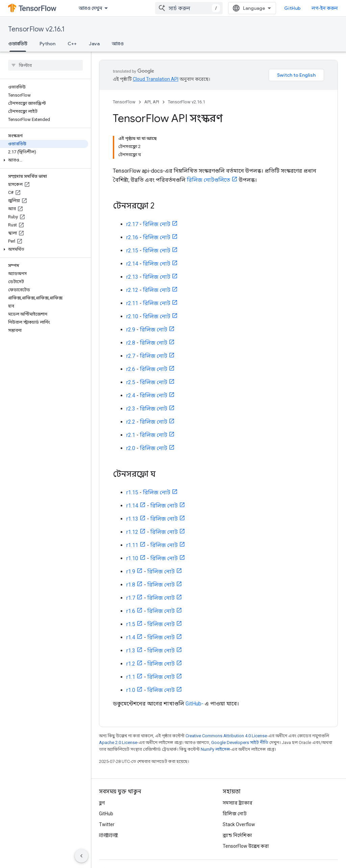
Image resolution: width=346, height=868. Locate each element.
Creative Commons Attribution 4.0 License (226, 736)
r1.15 (132, 492)
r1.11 (132, 545)
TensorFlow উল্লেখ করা (246, 846)
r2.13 (132, 277)
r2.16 (132, 237)
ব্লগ (102, 803)
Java (94, 44)
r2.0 (131, 448)
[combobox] (189, 8)
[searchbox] (45, 65)
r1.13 (132, 519)
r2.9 (131, 330)
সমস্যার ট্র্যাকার (238, 803)
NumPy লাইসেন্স (215, 749)
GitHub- (194, 704)
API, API (152, 102)
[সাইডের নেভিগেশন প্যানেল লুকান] (81, 856)
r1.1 (131, 677)
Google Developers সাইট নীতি (240, 742)
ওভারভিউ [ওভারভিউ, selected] (18, 44)
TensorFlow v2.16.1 (36, 29)
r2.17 (132, 224)
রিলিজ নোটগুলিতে (208, 180)
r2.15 (132, 251)
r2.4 (131, 395)
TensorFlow (124, 102)
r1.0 (131, 690)
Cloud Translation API (156, 79)
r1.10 (132, 558)
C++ (72, 44)
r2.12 (132, 290)
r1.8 (131, 585)
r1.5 (131, 624)
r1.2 (131, 664)
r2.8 (131, 343)
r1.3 (131, 651)
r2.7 (131, 356)
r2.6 (131, 369)
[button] (44, 160)
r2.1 (131, 435)
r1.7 (131, 598)
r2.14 (132, 264)
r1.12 (132, 532)
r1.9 (131, 572)
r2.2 (131, 422)
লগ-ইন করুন (325, 8)
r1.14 (132, 506)
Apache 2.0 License (118, 742)
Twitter (107, 824)
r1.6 (131, 611)
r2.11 (132, 303)
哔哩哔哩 (108, 835)
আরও (118, 44)
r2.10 (132, 316)
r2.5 (131, 382)
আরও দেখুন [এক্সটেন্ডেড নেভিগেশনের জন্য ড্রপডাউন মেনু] (90, 8)
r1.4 (131, 637)
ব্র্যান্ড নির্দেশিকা (237, 835)
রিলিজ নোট (157, 224)
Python (47, 44)
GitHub (292, 8)
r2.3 (131, 409)
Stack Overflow (239, 824)
